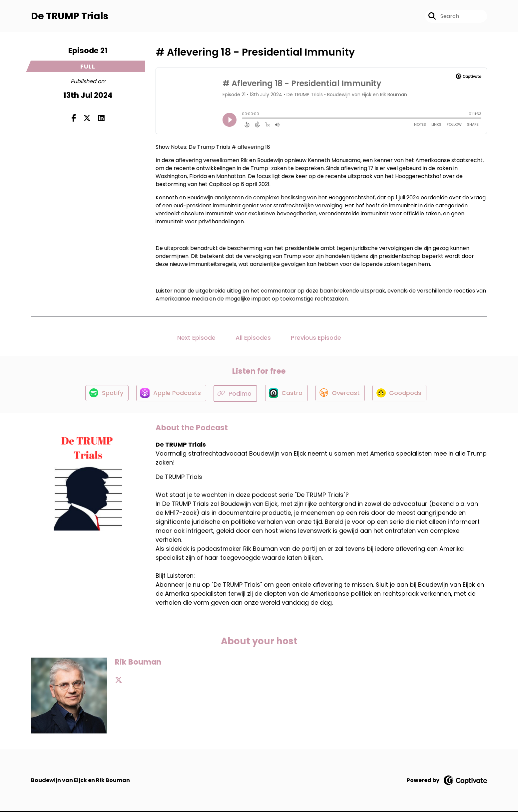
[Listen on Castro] (286, 394)
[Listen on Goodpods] (401, 394)
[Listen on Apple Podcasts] (170, 394)
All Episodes (253, 338)
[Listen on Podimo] (235, 394)
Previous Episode (316, 338)
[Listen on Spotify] (105, 394)
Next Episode (196, 338)
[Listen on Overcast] (341, 394)
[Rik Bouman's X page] (119, 681)
